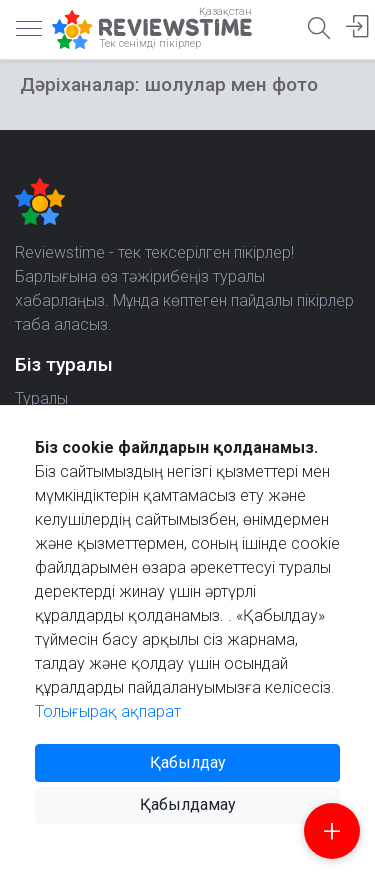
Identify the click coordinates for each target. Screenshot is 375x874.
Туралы (41, 398)
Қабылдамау (188, 804)
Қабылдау (188, 762)
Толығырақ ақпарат (108, 711)
